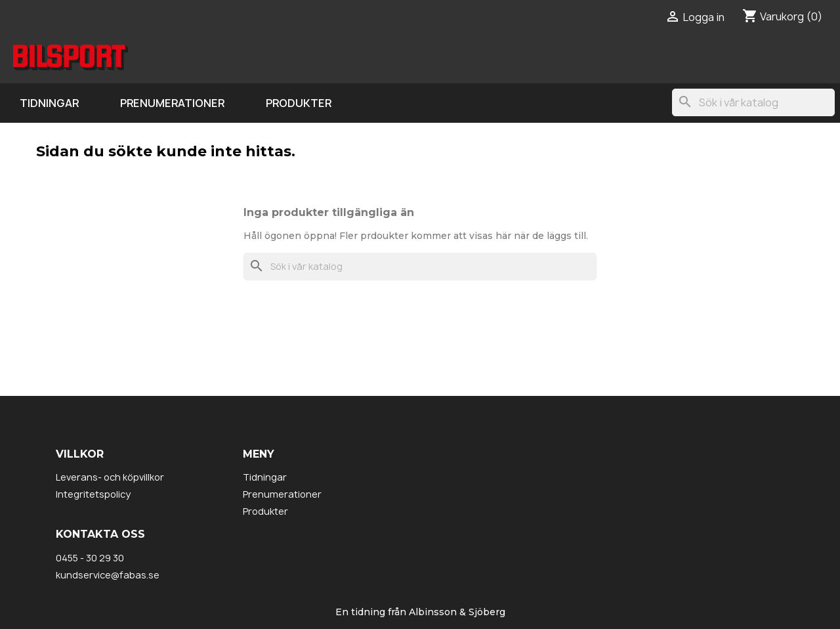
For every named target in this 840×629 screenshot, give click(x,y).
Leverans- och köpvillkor (110, 477)
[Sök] (753, 102)
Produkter (299, 103)
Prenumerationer (172, 103)
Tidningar (49, 103)
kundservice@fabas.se (108, 575)
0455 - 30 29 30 (90, 558)
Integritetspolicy (93, 494)
